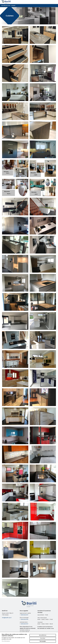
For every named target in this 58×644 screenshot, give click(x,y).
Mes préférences (43, 635)
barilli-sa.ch (6, 2)
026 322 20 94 (25, 619)
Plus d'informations (6, 641)
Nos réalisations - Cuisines (29, 6)
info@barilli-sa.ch (7, 618)
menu (56, 2)
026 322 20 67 (25, 615)
